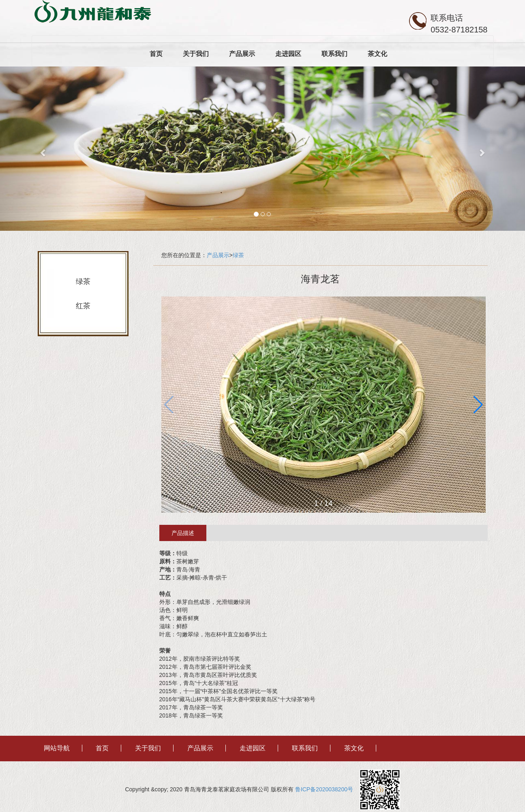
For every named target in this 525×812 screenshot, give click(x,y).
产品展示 (242, 54)
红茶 (83, 306)
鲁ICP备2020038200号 (327, 789)
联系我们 (334, 54)
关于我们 (196, 54)
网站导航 (57, 748)
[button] (478, 405)
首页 (156, 54)
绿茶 (83, 281)
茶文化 (377, 54)
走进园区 (288, 54)
